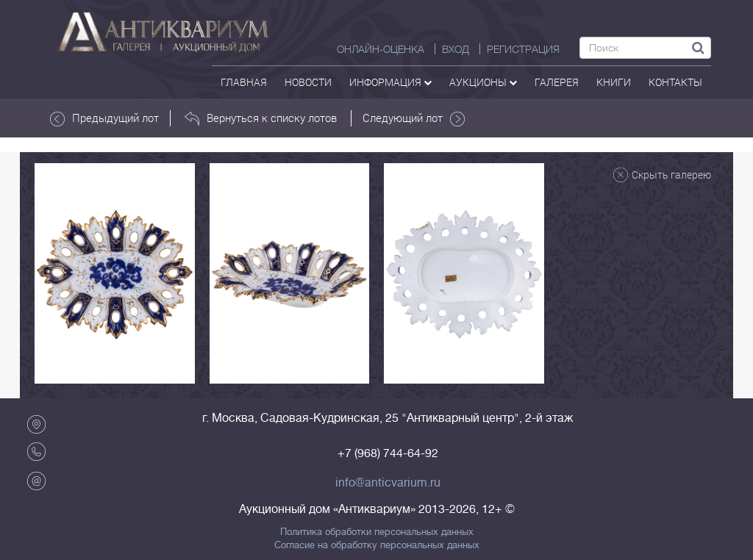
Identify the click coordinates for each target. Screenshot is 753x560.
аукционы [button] (483, 82)
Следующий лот (414, 118)
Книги (614, 82)
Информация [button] (390, 82)
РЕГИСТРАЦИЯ (523, 49)
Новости (308, 82)
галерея (557, 82)
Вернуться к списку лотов (261, 118)
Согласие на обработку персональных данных (377, 545)
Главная (244, 82)
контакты (675, 82)
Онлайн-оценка (381, 49)
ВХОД (456, 49)
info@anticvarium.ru (388, 483)
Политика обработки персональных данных (377, 532)
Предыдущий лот (104, 118)
